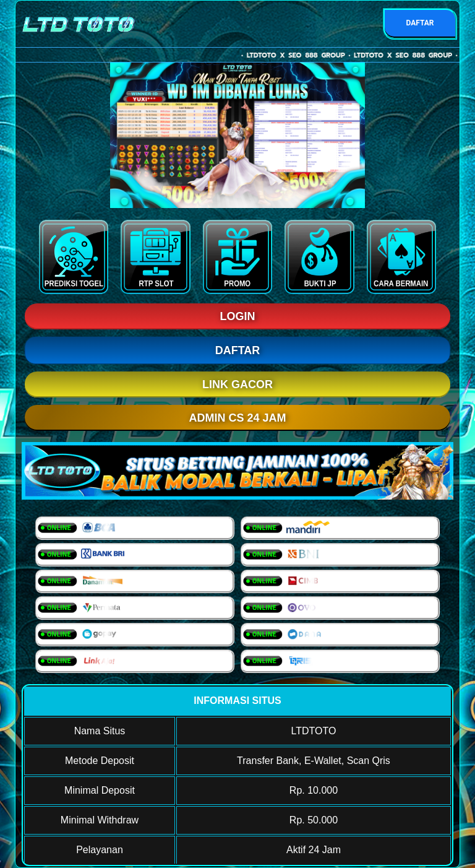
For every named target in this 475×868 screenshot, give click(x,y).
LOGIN (238, 316)
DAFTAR (420, 23)
